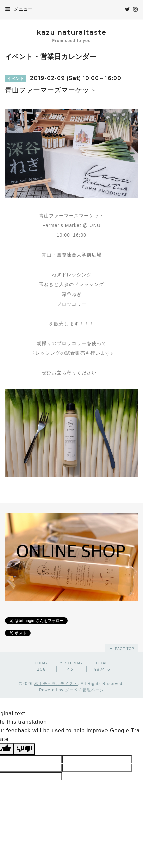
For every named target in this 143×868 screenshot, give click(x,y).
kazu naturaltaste (71, 32)
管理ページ (93, 690)
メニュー (19, 9)
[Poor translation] (24, 749)
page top (121, 648)
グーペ (71, 690)
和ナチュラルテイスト (56, 684)
